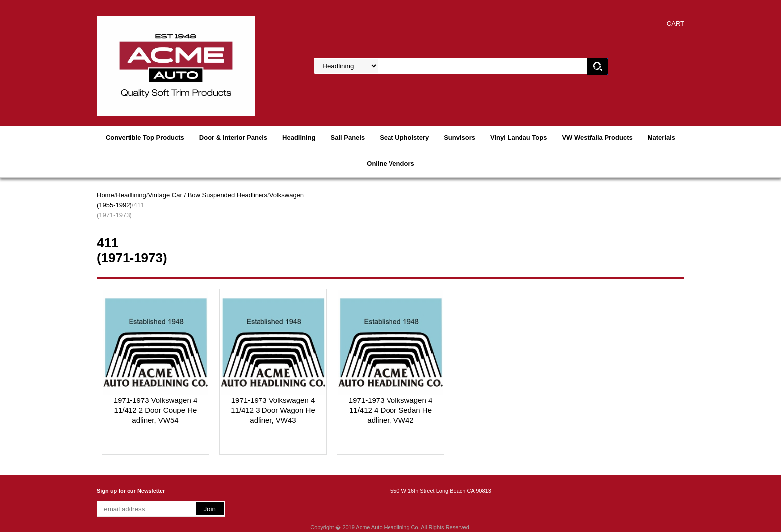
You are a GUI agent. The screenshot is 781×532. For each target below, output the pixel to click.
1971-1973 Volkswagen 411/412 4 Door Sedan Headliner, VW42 (390, 410)
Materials (661, 138)
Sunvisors (459, 138)
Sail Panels (348, 138)
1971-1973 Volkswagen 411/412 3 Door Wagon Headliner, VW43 (273, 410)
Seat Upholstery (404, 138)
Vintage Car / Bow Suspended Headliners (208, 195)
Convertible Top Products (145, 138)
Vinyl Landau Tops (519, 138)
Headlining (299, 138)
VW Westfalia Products (597, 138)
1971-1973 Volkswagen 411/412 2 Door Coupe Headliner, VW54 (155, 410)
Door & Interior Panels (233, 138)
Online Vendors (390, 164)
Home (105, 195)
